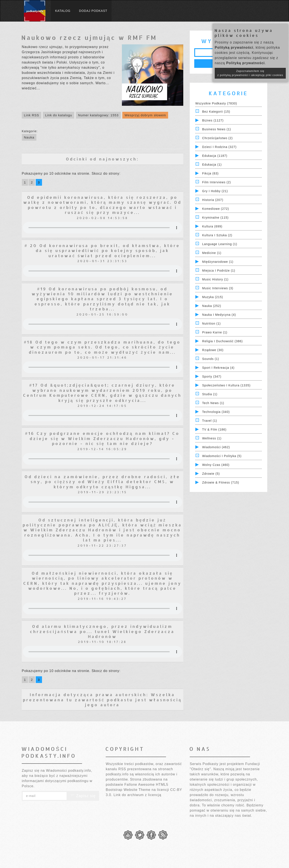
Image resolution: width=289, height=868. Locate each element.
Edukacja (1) (212, 165)
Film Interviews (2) (217, 182)
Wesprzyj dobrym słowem (145, 115)
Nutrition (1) (211, 324)
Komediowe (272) (216, 209)
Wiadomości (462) (216, 447)
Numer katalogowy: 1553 (98, 115)
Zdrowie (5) (211, 474)
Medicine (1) (212, 253)
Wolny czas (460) (216, 465)
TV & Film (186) (214, 429)
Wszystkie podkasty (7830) (216, 103)
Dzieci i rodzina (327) (219, 147)
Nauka (29, 137)
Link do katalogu (58, 115)
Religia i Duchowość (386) (222, 341)
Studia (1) (210, 394)
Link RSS (32, 115)
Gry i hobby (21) (215, 191)
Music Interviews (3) (218, 288)
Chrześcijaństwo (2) (218, 138)
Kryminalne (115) (215, 218)
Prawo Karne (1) (215, 332)
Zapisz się (83, 796)
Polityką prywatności (234, 47)
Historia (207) (213, 200)
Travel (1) (210, 421)
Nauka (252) (212, 306)
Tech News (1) (213, 403)
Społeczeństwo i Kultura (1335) (226, 385)
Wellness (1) (212, 438)
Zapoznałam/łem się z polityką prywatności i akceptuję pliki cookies (250, 73)
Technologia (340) (216, 412)
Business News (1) (217, 129)
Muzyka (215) (213, 297)
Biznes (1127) (213, 120)
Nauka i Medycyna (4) (219, 315)
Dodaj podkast (93, 11)
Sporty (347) (212, 376)
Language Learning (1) (220, 244)
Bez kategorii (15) (216, 112)
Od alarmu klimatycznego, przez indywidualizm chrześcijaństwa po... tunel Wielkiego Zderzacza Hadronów (102, 631)
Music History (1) (215, 279)
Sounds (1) (211, 359)
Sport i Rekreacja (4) (218, 368)
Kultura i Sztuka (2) (217, 235)
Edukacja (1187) (215, 156)
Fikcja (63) (210, 173)
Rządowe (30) (213, 350)
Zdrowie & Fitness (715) (221, 482)
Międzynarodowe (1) (218, 262)
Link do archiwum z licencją (137, 795)
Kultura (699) (212, 226)
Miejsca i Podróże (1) (219, 271)
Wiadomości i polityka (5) (222, 456)
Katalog (63, 11)
